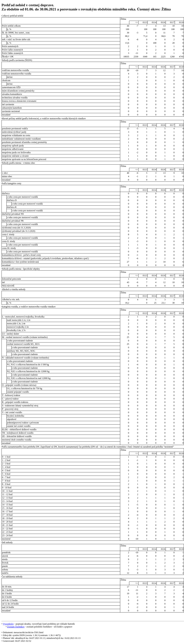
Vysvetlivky (8, 624)
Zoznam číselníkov (16, 627)
